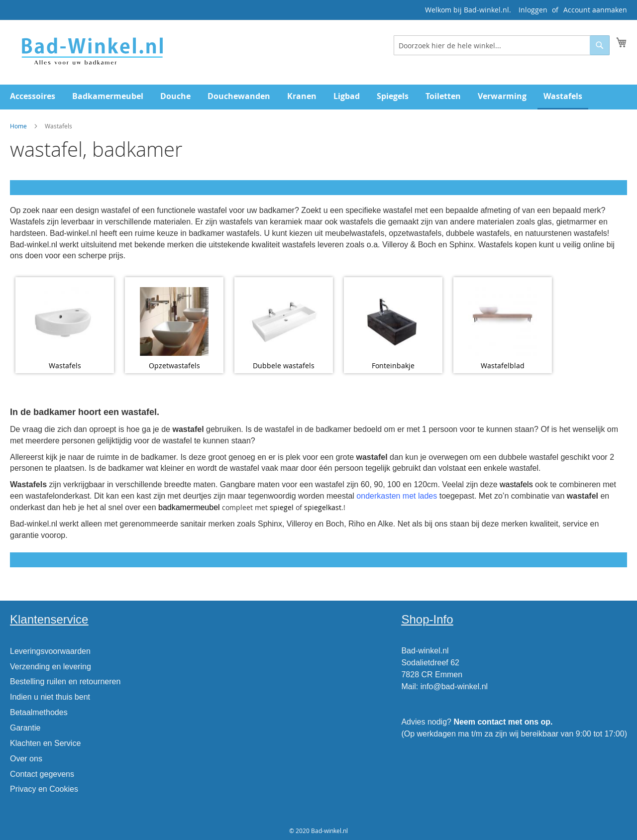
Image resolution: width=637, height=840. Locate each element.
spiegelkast (323, 507)
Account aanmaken (595, 10)
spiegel (282, 507)
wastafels (516, 484)
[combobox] (502, 45)
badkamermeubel (189, 507)
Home (18, 126)
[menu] (318, 97)
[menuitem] (33, 96)
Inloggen (533, 10)
